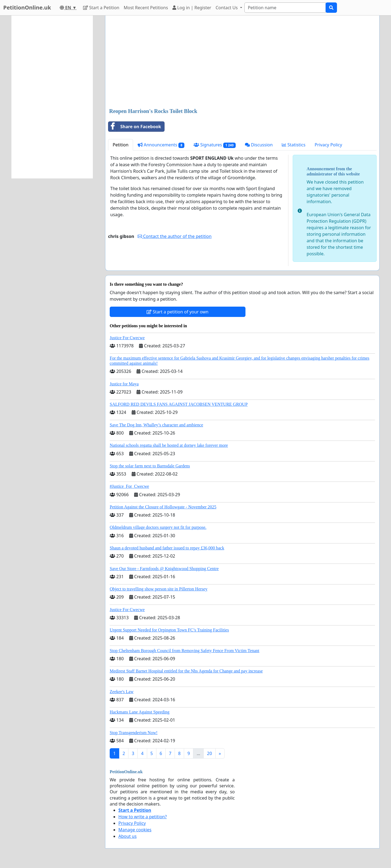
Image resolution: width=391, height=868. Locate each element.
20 (209, 753)
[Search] (285, 8)
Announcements (161, 145)
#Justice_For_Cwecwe (129, 486)
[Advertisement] (242, 62)
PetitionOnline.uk (27, 7)
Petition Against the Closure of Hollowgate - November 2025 (163, 507)
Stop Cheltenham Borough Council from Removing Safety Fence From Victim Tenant (185, 651)
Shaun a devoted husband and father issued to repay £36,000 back (167, 548)
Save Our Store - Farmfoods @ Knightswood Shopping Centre (164, 569)
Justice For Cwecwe (127, 338)
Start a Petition (101, 8)
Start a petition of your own (177, 312)
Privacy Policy (328, 145)
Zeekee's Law (122, 692)
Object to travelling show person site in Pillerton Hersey (159, 589)
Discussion (259, 145)
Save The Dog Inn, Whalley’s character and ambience (156, 425)
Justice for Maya (124, 384)
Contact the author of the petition (175, 236)
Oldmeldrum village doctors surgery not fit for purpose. (158, 527)
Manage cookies (135, 830)
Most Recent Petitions (146, 8)
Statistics (294, 145)
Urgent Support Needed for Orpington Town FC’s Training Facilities (169, 630)
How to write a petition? (143, 817)
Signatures (215, 145)
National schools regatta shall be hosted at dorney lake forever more (169, 445)
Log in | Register (192, 8)
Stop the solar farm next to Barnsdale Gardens (150, 466)
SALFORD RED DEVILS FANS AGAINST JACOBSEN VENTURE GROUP (179, 404)
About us (127, 836)
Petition (121, 145)
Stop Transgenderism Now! (134, 733)
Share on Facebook (135, 127)
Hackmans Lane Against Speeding (140, 712)
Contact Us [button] (227, 8)
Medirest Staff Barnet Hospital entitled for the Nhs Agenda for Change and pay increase (186, 671)
